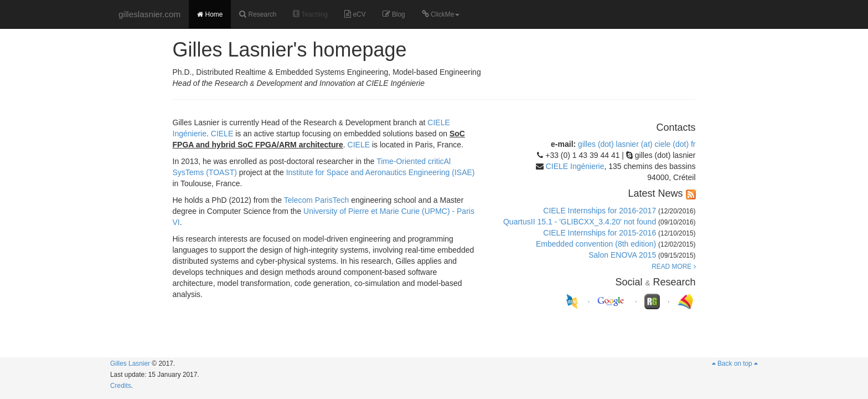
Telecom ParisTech (317, 200)
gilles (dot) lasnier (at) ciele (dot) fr (637, 144)
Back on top (735, 364)
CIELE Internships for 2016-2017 (600, 211)
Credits (121, 386)
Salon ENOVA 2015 (622, 255)
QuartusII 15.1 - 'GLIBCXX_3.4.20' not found (580, 222)
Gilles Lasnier (130, 364)
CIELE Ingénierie (575, 166)
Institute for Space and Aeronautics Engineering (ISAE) (381, 172)
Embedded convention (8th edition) (596, 244)
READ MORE (673, 267)
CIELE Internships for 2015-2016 (600, 233)
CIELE (222, 134)
